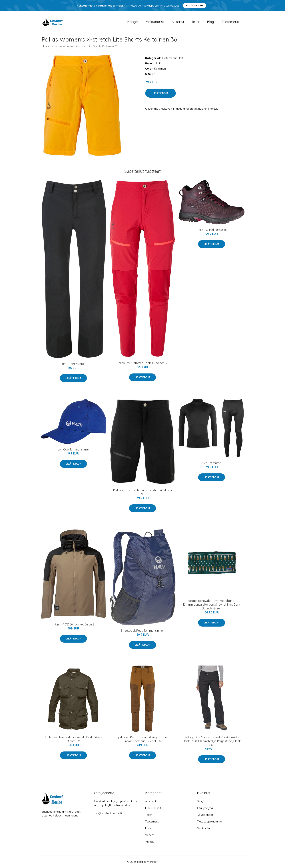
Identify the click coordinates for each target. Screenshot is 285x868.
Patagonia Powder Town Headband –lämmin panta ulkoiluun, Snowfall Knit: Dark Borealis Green (212, 605)
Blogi (211, 22)
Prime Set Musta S (212, 463)
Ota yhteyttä (205, 808)
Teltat (196, 22)
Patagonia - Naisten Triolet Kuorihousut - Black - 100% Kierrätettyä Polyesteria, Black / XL (212, 741)
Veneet (150, 835)
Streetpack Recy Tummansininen (142, 631)
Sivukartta (203, 828)
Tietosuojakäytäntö (209, 821)
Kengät (133, 22)
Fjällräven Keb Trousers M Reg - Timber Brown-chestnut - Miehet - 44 (142, 739)
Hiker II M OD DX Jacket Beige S (73, 624)
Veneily (150, 842)
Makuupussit (155, 22)
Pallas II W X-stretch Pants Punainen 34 (142, 363)
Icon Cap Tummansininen (74, 449)
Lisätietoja (160, 93)
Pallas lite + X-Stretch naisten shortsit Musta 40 (142, 492)
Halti (181, 58)
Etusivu (46, 46)
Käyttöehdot (205, 815)
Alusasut (178, 22)
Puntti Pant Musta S (73, 364)
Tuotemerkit (231, 22)
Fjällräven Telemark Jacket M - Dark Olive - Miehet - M (73, 739)
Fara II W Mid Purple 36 (212, 230)
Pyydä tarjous (195, 6)
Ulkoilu (149, 828)
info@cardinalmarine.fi (108, 813)
